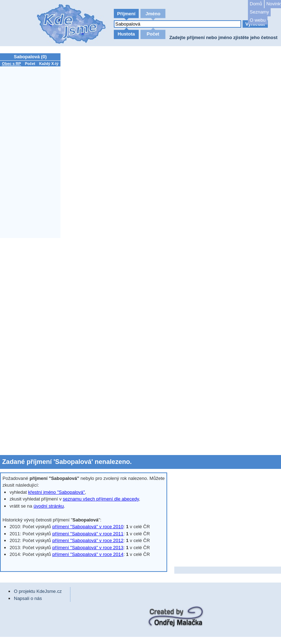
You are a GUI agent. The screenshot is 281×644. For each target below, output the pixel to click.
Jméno (153, 14)
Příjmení (126, 14)
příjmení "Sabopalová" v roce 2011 (88, 534)
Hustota (126, 34)
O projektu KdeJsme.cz (38, 591)
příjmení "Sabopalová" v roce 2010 (88, 527)
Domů (256, 4)
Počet (153, 34)
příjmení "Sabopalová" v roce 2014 (88, 554)
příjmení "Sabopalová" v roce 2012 (88, 540)
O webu (258, 20)
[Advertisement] (32, 346)
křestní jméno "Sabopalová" (57, 492)
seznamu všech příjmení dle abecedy (101, 499)
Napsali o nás (28, 598)
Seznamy (259, 12)
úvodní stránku (49, 506)
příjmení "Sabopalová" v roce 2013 (88, 548)
